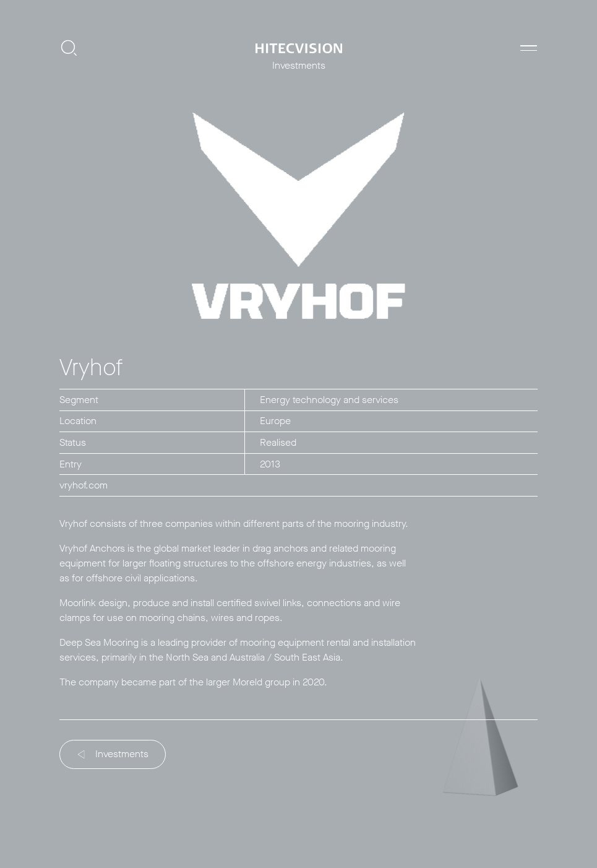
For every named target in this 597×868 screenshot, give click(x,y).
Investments (114, 754)
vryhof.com (84, 485)
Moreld (247, 682)
